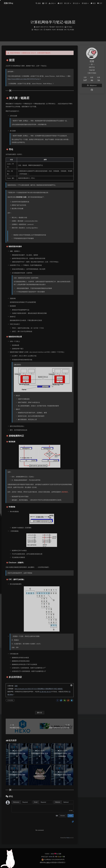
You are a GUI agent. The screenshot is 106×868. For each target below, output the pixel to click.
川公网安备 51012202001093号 (53, 860)
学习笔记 (69, 27)
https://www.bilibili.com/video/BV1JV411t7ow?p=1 (24, 79)
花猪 (16, 686)
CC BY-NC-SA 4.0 (45, 692)
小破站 (48, 862)
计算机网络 (10, 700)
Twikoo (68, 838)
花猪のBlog (8, 3)
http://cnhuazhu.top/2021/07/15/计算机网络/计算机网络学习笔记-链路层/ (39, 689)
